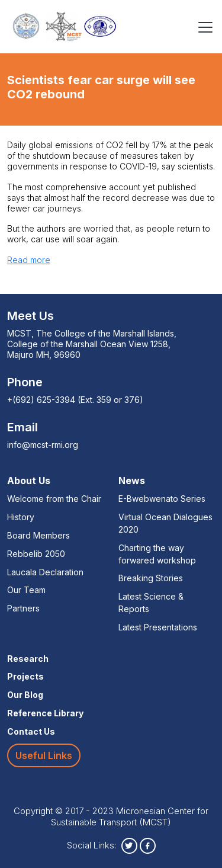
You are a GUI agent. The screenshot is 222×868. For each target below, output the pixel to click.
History (21, 517)
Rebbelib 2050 (36, 554)
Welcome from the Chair (54, 499)
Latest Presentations (158, 627)
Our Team (26, 590)
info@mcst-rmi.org (43, 445)
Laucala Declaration (45, 572)
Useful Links (44, 755)
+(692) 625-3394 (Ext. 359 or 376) (75, 400)
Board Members (38, 535)
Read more (29, 260)
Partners (23, 608)
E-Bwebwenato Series (162, 499)
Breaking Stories (151, 578)
